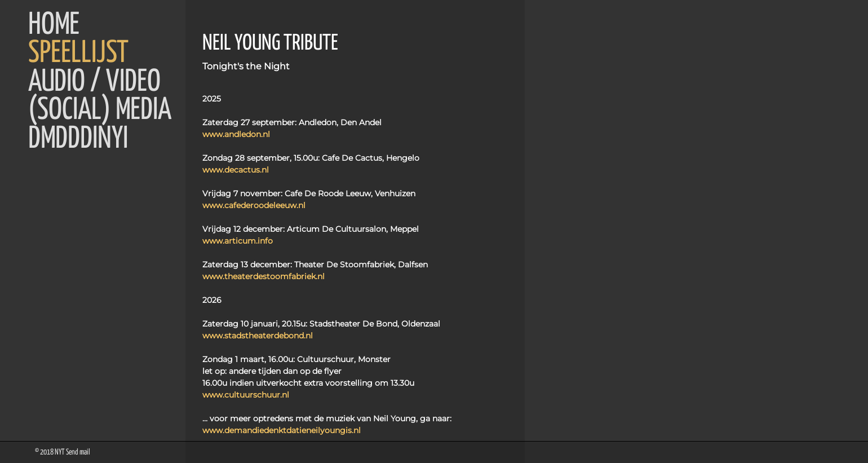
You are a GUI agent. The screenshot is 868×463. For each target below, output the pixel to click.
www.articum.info (238, 241)
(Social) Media (100, 111)
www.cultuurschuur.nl (246, 395)
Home (54, 25)
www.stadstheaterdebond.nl (258, 336)
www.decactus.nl (236, 170)
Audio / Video (94, 82)
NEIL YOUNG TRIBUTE (270, 44)
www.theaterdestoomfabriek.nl (263, 276)
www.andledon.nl (236, 134)
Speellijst (78, 54)
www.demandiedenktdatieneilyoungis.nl (282, 430)
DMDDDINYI (78, 139)
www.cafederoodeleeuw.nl (254, 205)
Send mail (78, 452)
